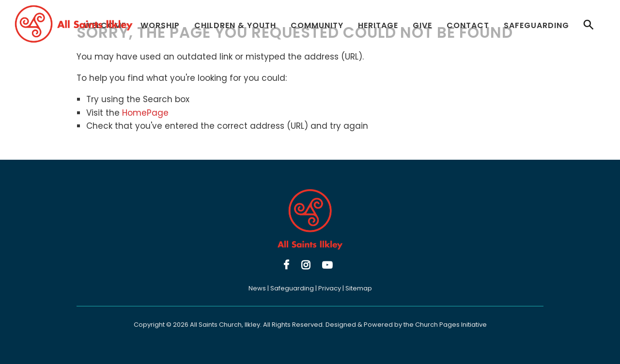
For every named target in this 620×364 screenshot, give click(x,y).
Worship (160, 25)
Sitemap (359, 288)
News (257, 288)
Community (317, 25)
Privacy (330, 288)
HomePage (145, 113)
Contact (468, 25)
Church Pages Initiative (451, 325)
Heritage (378, 25)
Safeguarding (536, 25)
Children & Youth (235, 25)
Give (422, 25)
